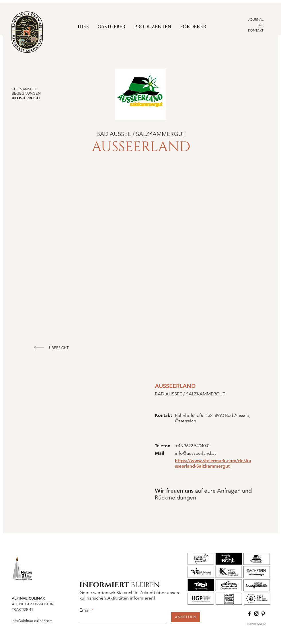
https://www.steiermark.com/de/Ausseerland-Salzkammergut (213, 463)
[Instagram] (256, 614)
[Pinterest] (263, 614)
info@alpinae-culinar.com (32, 621)
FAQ (260, 25)
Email (85, 610)
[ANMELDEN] (186, 617)
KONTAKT (256, 30)
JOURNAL (256, 19)
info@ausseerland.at (195, 453)
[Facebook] (249, 614)
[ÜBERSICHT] (59, 348)
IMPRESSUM (257, 624)
